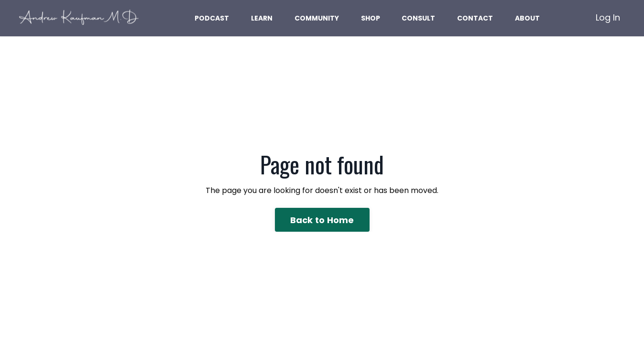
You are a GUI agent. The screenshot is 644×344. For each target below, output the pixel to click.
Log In (608, 17)
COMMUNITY (317, 18)
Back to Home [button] (322, 220)
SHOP (371, 18)
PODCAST (212, 18)
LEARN (262, 18)
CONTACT (475, 18)
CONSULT (418, 18)
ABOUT (527, 18)
